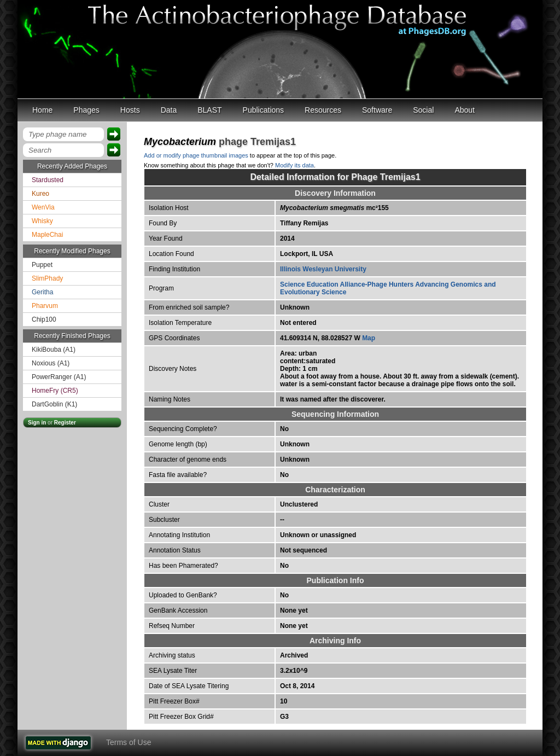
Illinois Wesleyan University (323, 269)
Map (369, 338)
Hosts (130, 110)
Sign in (37, 423)
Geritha (42, 292)
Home (42, 110)
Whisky (42, 221)
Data (169, 110)
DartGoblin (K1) (54, 404)
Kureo (40, 194)
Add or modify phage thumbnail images (196, 155)
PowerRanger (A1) (59, 377)
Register (65, 423)
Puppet (42, 265)
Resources (323, 110)
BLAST (209, 110)
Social (423, 110)
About (465, 110)
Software (377, 110)
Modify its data (294, 165)
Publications (264, 110)
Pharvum (45, 306)
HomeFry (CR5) (55, 391)
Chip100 (44, 319)
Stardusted (48, 180)
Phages (86, 110)
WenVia (43, 207)
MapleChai (47, 235)
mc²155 (334, 208)
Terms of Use (129, 742)
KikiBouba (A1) (54, 350)
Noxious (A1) (51, 363)
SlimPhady (47, 278)
